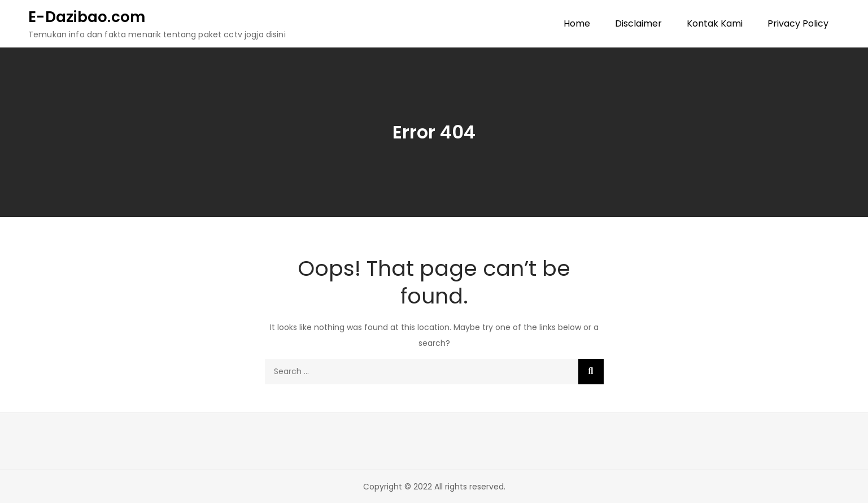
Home (577, 23)
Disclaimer (638, 23)
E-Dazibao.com (87, 17)
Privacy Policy (798, 23)
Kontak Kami (715, 23)
